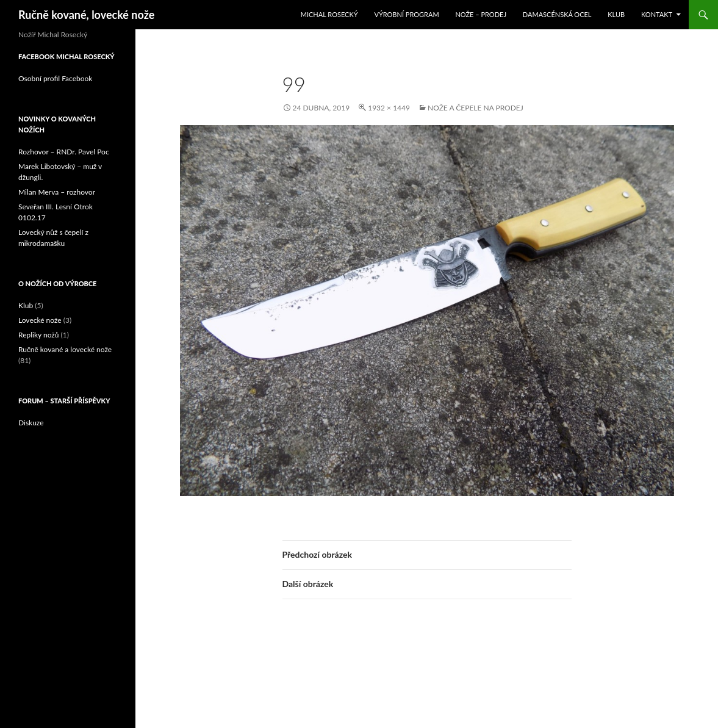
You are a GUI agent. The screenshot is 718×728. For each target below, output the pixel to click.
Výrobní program (406, 14)
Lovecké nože (40, 320)
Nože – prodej (481, 14)
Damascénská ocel (557, 14)
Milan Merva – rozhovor (57, 192)
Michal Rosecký (329, 14)
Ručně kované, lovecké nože (86, 15)
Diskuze (31, 423)
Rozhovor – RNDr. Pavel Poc (64, 152)
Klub (616, 14)
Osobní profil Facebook (55, 78)
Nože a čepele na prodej (476, 108)
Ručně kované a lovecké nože (65, 349)
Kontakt (657, 14)
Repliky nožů (38, 335)
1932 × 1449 (389, 108)
